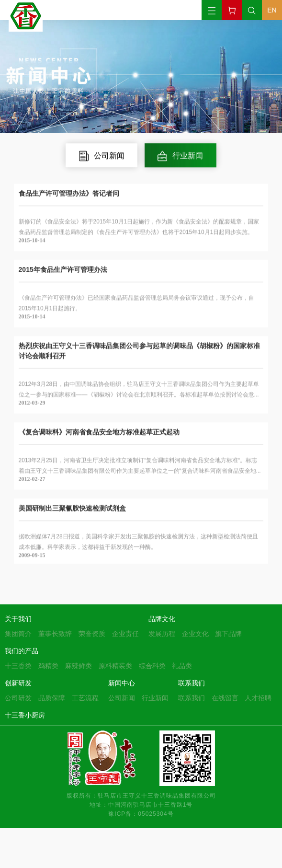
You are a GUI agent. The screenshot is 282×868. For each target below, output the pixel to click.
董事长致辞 (55, 634)
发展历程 (162, 634)
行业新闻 (155, 698)
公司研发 (18, 698)
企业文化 (195, 634)
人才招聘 (258, 698)
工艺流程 (85, 698)
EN (272, 10)
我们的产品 (22, 651)
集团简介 (18, 634)
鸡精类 (48, 666)
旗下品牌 (228, 634)
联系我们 (192, 683)
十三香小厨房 (25, 715)
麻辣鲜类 (79, 666)
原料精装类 (115, 666)
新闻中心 (122, 683)
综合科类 (152, 666)
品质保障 (52, 698)
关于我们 (18, 619)
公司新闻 (122, 698)
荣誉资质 (92, 634)
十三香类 (18, 666)
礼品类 (182, 666)
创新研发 (18, 683)
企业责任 (125, 634)
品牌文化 (162, 619)
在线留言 (225, 698)
